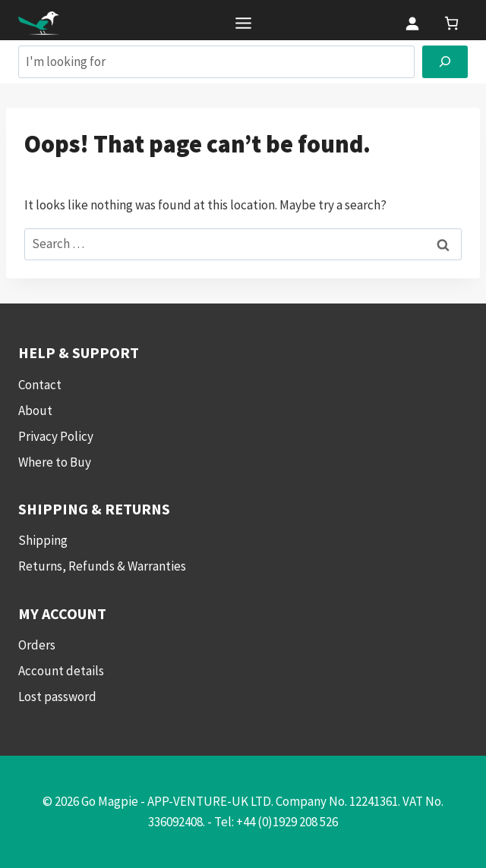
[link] (451, 23)
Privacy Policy (56, 436)
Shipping (43, 540)
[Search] (445, 62)
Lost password (57, 697)
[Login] (412, 23)
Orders (37, 645)
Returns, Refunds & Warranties (102, 566)
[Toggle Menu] (243, 23)
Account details (61, 671)
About (35, 410)
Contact (40, 385)
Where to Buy (55, 462)
